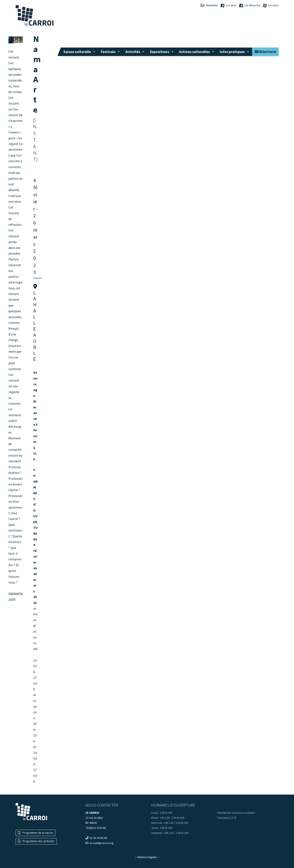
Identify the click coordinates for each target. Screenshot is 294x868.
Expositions (162, 52)
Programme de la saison (35, 833)
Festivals (111, 52)
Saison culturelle (80, 52)
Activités (135, 52)
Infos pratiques (235, 52)
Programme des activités (36, 841)
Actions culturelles (197, 52)
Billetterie (265, 52)
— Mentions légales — (147, 857)
